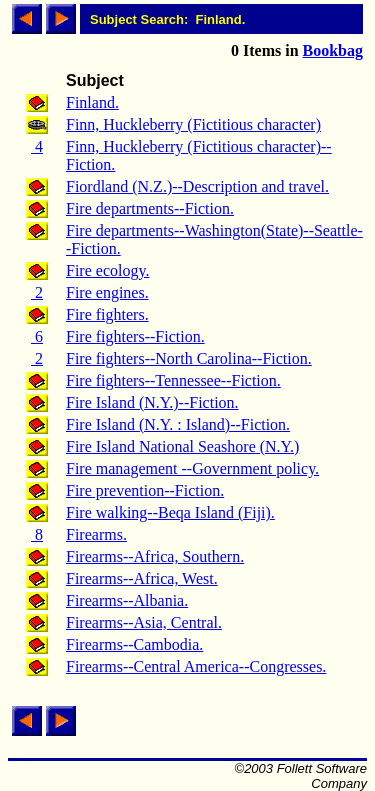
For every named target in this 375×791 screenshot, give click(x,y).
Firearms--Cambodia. (134, 644)
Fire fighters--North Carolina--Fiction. (189, 358)
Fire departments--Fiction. (150, 208)
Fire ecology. (107, 270)
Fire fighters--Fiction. (135, 336)
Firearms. (96, 534)
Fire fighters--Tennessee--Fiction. (173, 380)
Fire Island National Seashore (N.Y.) (182, 446)
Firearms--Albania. (127, 600)
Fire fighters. (107, 314)
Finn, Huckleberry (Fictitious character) (193, 124)
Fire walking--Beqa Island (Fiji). (170, 512)
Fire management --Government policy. (192, 468)
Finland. (92, 102)
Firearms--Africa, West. (142, 578)
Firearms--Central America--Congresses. (196, 666)
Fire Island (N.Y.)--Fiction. (152, 402)
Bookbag (333, 50)
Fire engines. (107, 292)
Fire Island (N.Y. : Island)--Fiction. (178, 424)
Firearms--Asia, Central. (144, 622)
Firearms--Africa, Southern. (155, 556)
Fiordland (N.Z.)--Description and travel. (197, 186)
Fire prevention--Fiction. (145, 490)
